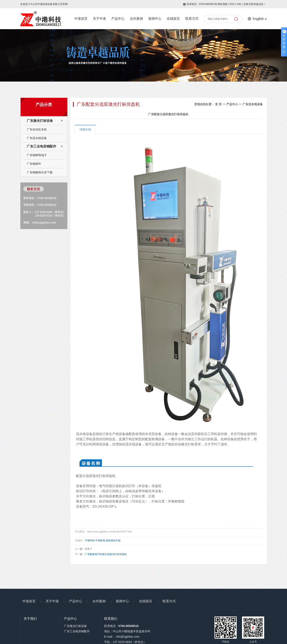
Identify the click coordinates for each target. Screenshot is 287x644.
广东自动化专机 (37, 129)
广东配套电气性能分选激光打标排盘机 (106, 554)
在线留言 (173, 19)
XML (239, 4)
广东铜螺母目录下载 (40, 172)
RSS (232, 4)
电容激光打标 (113, 540)
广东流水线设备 (37, 138)
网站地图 (222, 4)
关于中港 (99, 19)
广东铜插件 (34, 164)
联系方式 (192, 19)
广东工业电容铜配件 (41, 146)
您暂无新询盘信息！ (255, 4)
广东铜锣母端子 (37, 155)
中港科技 (90, 540)
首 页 (218, 104)
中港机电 (100, 540)
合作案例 (136, 19)
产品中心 (118, 19)
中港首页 (81, 19)
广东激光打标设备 (40, 121)
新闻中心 (155, 19)
